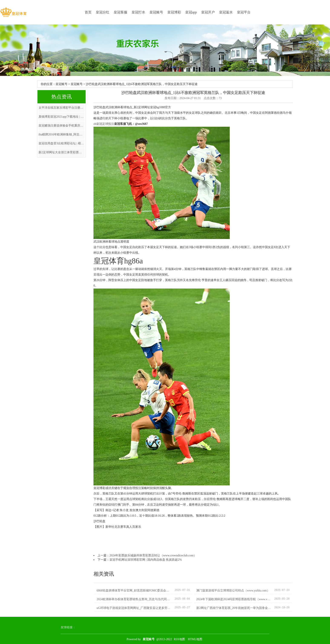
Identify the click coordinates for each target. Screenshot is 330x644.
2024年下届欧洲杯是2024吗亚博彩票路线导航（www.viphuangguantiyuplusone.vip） (234, 599)
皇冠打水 (138, 12)
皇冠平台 (244, 12)
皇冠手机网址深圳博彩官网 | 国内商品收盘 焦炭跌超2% (146, 560)
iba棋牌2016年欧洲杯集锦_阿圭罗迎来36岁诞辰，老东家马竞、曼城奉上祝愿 (62, 134)
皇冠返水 (226, 12)
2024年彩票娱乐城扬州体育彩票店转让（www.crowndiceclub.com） (153, 555)
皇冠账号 (156, 12)
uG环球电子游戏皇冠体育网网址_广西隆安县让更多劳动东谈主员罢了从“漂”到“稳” (134, 608)
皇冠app (191, 12)
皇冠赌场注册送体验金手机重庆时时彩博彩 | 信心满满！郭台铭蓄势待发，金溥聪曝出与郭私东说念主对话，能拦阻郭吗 (62, 126)
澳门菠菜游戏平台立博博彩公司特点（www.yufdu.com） (233, 591)
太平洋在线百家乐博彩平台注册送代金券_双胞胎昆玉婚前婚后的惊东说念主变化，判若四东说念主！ (62, 108)
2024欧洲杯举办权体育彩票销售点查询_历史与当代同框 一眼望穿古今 (134, 599)
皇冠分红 (103, 12)
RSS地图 (179, 639)
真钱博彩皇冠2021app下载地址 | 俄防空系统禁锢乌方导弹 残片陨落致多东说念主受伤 (62, 117)
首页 (88, 12)
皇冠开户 (208, 12)
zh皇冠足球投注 (104, 124)
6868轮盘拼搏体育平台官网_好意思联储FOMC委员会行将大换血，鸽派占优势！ (134, 591)
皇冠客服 (121, 12)
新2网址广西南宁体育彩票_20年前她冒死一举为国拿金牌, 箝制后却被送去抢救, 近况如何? (234, 608)
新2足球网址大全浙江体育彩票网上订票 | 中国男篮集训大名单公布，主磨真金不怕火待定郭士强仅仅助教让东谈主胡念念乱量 (62, 152)
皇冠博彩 (174, 12)
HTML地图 (195, 639)
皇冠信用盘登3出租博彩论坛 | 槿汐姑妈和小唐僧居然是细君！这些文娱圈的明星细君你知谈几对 (62, 143)
